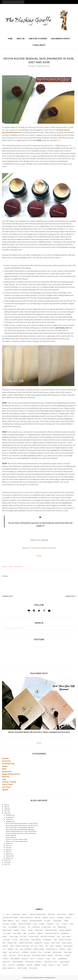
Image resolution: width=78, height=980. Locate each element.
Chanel (14, 924)
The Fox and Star (24, 956)
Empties (5, 758)
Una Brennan (15, 959)
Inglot (5, 937)
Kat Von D (23, 937)
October (8, 819)
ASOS (8, 914)
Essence (17, 930)
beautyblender (18, 962)
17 (4, 914)
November (9, 817)
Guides (5, 766)
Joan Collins (14, 937)
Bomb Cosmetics (8, 921)
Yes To (33, 959)
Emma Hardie (7, 930)
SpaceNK (33, 952)
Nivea (41, 946)
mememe (37, 965)
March (8, 854)
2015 (6, 860)
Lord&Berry (47, 940)
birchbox (39, 962)
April (7, 852)
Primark (10, 949)
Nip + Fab (34, 946)
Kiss (58, 937)
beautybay (7, 962)
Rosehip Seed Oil (52, 949)
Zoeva (48, 959)
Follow (39, 556)
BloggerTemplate (51, 978)
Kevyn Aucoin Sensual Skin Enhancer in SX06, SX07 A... (22, 823)
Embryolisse (62, 927)
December (9, 815)
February (8, 856)
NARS (12, 946)
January (8, 858)
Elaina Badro (46, 927)
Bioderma (60, 918)
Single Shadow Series (11, 774)
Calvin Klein (57, 921)
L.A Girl (15, 940)
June (7, 848)
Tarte (5, 956)
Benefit (45, 918)
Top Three (6, 787)
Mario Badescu (67, 943)
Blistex (68, 918)
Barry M (71, 914)
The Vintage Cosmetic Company (42, 956)
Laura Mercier (36, 940)
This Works (59, 956)
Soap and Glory (14, 952)
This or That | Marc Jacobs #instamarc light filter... (20, 827)
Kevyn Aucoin (19, 567)
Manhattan (38, 943)
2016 (6, 813)
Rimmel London (39, 949)
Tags (4, 779)
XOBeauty (25, 959)
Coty (58, 924)
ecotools (11, 965)
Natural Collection (22, 946)
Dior (71, 924)
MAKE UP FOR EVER (65, 940)
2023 (6, 805)
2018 (6, 809)
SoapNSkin (25, 952)
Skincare (6, 777)
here (59, 140)
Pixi (4, 949)
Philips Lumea (68, 946)
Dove (5, 927)
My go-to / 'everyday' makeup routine (17, 839)
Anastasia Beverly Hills (38, 914)
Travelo (6, 959)
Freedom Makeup (51, 930)
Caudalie (6, 924)
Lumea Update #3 (11, 835)
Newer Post (8, 596)
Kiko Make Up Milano (48, 937)
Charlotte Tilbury (25, 924)
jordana (30, 965)
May (7, 850)
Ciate (35, 924)
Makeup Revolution (26, 943)
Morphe (5, 946)
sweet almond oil (9, 968)
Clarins (42, 924)
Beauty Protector (26, 918)
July (7, 846)
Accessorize (16, 914)
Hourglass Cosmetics (52, 933)
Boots (18, 921)
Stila (40, 952)
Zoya (54, 959)
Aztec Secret (61, 914)
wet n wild (33, 968)
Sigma (69, 949)
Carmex (66, 921)
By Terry (47, 921)
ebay (5, 965)
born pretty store (51, 962)
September (9, 822)
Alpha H (25, 914)
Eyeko (24, 930)
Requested (7, 771)
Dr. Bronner (13, 927)
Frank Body (39, 930)
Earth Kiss (36, 927)
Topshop (67, 956)
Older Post (70, 596)
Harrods (40, 933)
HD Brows (32, 933)
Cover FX (65, 924)
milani (44, 965)
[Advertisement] (39, 889)
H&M (25, 933)
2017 (6, 811)
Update (5, 790)
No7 (47, 946)
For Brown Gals (8, 764)
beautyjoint (29, 962)
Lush (55, 940)
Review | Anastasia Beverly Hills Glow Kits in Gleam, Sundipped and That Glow (39, 732)
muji (59, 965)
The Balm (12, 956)
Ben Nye (38, 918)
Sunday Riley (57, 952)
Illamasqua (65, 933)
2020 (6, 807)
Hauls (4, 769)
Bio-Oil (52, 918)
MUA (4, 943)
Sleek (5, 952)
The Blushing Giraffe (34, 978)
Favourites (6, 761)
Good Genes (7, 933)
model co (52, 965)
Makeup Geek (12, 943)
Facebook (52, 548)
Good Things (17, 933)
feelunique (21, 965)
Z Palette (41, 959)
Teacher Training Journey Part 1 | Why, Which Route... (21, 831)
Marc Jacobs (56, 943)
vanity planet (22, 968)
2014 (6, 862)
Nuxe (52, 946)
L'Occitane (6, 940)
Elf (54, 927)
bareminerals (63, 959)
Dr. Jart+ (22, 927)
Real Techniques (26, 949)
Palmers (58, 946)
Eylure (30, 930)
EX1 (29, 927)
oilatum (65, 965)
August (8, 843)
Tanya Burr (68, 952)
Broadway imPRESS (36, 921)
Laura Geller (24, 940)
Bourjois (25, 921)
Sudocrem (47, 952)
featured (10, 567)
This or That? (7, 785)
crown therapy (65, 962)
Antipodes (51, 914)
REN (17, 949)
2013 (6, 864)
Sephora (62, 949)
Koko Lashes (66, 937)
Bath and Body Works (10, 918)
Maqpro (47, 943)
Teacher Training (9, 782)
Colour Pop (50, 924)
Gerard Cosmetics (65, 930)
